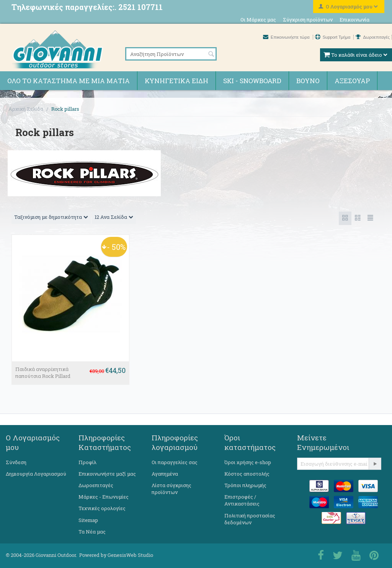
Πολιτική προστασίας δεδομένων (250, 519)
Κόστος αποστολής (247, 474)
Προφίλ (87, 462)
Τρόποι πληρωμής (245, 485)
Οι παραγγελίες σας (175, 462)
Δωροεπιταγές (373, 37)
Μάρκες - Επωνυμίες (104, 497)
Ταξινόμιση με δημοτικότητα (51, 217)
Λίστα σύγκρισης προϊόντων (171, 489)
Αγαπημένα (165, 474)
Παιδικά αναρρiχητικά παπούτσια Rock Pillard (43, 373)
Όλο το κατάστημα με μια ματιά (69, 81)
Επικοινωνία (354, 20)
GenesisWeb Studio (130, 555)
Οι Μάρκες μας (258, 20)
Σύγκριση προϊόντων (308, 20)
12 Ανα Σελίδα (114, 217)
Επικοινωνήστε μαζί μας (107, 474)
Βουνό (308, 81)
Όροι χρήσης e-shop (248, 462)
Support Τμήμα (333, 37)
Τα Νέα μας (92, 532)
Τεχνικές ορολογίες (102, 508)
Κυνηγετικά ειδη (176, 81)
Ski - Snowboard (252, 81)
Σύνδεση (16, 462)
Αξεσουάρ (352, 81)
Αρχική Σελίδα (26, 109)
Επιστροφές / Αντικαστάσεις (242, 500)
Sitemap (88, 520)
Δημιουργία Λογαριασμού (36, 474)
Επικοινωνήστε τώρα (287, 37)
